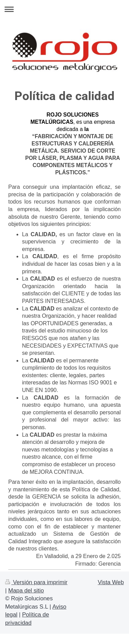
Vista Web (111, 582)
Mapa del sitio (26, 591)
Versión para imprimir (36, 582)
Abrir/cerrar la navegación (64, 9)
